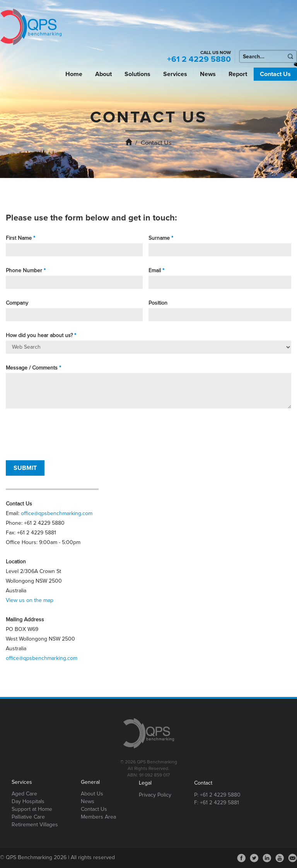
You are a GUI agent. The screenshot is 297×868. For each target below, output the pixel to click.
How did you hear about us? (39, 335)
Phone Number (24, 270)
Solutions (137, 74)
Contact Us (275, 74)
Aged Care (24, 794)
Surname (159, 238)
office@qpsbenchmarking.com (57, 513)
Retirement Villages (35, 825)
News (208, 74)
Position (158, 303)
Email (155, 270)
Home (74, 74)
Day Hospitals (28, 801)
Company (17, 303)
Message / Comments (32, 368)
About (103, 74)
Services (175, 74)
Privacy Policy (155, 795)
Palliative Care (28, 817)
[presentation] (65, 434)
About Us (92, 794)
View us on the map (30, 600)
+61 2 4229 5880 (199, 59)
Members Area (98, 817)
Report (238, 74)
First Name (19, 238)
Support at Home (32, 809)
